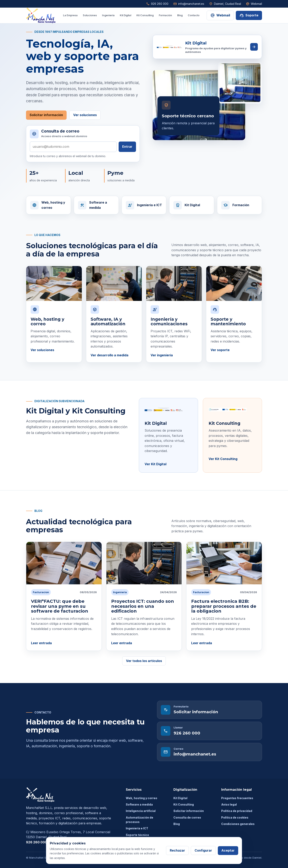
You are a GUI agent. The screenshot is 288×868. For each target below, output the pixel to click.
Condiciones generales (238, 824)
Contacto (194, 15)
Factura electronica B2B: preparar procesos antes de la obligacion (224, 606)
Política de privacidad (237, 811)
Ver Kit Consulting (223, 459)
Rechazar (177, 850)
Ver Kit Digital (155, 464)
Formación (165, 15)
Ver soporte (220, 350)
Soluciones (90, 15)
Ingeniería (108, 15)
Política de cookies (235, 817)
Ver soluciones (85, 115)
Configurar (203, 850)
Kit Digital (125, 15)
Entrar (127, 147)
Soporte (249, 15)
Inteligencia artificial (141, 811)
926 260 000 (157, 4)
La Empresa (70, 15)
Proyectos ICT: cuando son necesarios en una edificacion (143, 606)
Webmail (254, 4)
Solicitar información (46, 115)
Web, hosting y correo (141, 798)
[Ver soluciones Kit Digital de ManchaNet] (207, 47)
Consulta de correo (187, 817)
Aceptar (228, 850)
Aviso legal (229, 804)
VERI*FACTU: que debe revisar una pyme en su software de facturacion (60, 606)
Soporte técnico (137, 835)
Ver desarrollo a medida (109, 355)
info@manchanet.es (189, 4)
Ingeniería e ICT (137, 828)
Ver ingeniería (162, 355)
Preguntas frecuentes (237, 798)
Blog (180, 15)
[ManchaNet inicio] (41, 15)
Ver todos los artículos (144, 661)
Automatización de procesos (139, 820)
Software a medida (139, 804)
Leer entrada (41, 643)
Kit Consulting (145, 15)
